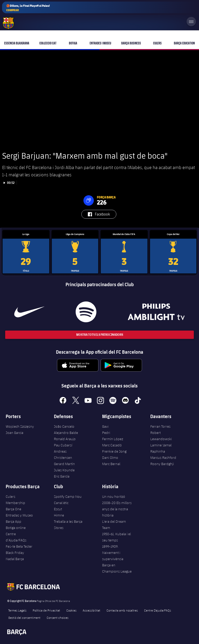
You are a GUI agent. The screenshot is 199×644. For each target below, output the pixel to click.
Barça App (13, 521)
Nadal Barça (15, 559)
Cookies (71, 610)
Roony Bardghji (162, 464)
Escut (58, 509)
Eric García (62, 476)
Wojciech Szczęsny (20, 426)
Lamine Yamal (161, 445)
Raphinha (158, 451)
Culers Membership (15, 500)
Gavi (105, 426)
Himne (59, 515)
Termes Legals (17, 610)
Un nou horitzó (114, 497)
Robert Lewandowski (161, 436)
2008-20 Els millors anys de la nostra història (117, 509)
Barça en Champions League (117, 568)
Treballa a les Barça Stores (68, 525)
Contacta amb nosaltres (122, 610)
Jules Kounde (64, 470)
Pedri (106, 433)
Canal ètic (61, 503)
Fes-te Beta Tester (19, 546)
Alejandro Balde (66, 433)
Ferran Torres (160, 426)
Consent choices (58, 618)
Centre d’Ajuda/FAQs (16, 537)
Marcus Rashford (163, 458)
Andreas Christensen (63, 454)
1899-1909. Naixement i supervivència (113, 553)
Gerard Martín (64, 464)
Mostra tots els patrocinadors (100, 335)
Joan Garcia (15, 433)
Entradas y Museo (19, 515)
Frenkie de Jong (114, 451)
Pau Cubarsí (63, 445)
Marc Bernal (111, 464)
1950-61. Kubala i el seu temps (116, 537)
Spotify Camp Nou (68, 497)
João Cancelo (64, 426)
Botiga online (16, 528)
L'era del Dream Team (114, 525)
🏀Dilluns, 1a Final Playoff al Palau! (28, 8)
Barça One (13, 509)
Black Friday (15, 553)
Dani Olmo (110, 458)
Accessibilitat (91, 610)
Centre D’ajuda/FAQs (158, 610)
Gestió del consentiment (24, 618)
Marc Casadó (112, 445)
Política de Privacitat (46, 610)
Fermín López (113, 439)
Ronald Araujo (65, 439)
